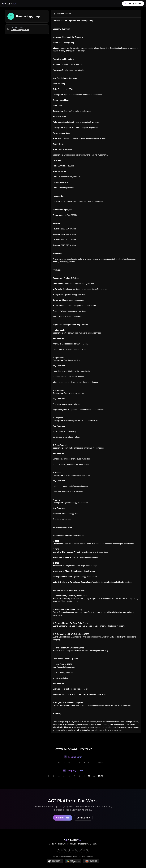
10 (89, 762)
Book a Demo (83, 818)
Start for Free (63, 818)
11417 (101, 776)
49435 (101, 762)
